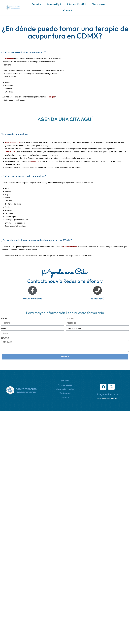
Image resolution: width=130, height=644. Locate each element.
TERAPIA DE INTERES (74, 328)
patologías (51, 97)
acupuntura (9, 58)
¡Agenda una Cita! (65, 272)
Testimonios (98, 4)
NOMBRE (5, 319)
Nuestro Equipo (55, 4)
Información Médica (78, 4)
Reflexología (10, 152)
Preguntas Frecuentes (108, 394)
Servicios (38, 4)
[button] (38, 4)
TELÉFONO (70, 319)
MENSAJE (5, 338)
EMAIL (4, 328)
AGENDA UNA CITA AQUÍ (65, 119)
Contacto (68, 10)
